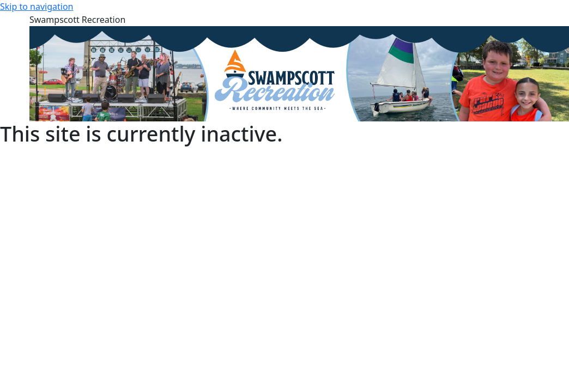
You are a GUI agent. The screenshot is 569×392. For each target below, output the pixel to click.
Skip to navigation (37, 7)
